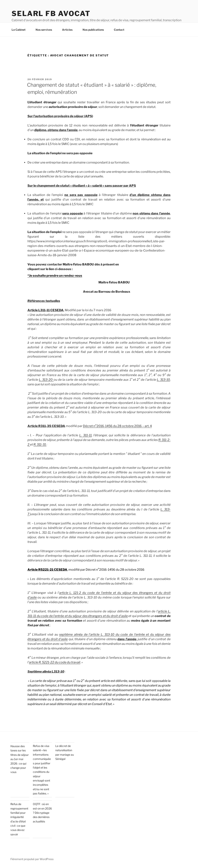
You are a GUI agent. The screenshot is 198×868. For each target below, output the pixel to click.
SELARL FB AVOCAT (51, 14)
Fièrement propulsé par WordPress (32, 859)
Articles (69, 30)
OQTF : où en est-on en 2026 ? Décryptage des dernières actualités (42, 813)
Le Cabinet (20, 30)
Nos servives (46, 30)
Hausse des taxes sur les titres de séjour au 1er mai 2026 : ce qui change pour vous (20, 759)
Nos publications (95, 30)
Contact (121, 30)
